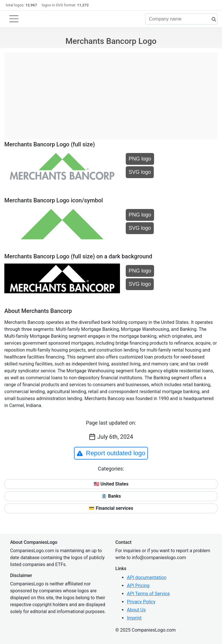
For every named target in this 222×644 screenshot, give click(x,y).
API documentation (147, 577)
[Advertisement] (111, 93)
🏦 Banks (111, 496)
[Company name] (181, 19)
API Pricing (138, 586)
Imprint (134, 618)
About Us (136, 610)
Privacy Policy (141, 602)
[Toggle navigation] (14, 19)
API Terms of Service (148, 594)
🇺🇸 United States (111, 484)
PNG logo (140, 159)
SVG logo (140, 172)
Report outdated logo (111, 453)
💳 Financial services (111, 508)
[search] (212, 19)
